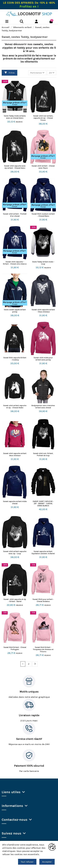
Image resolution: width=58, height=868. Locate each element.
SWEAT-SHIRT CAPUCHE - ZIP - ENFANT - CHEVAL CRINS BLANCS (43, 504)
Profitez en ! (29, 7)
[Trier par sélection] (37, 73)
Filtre (10, 73)
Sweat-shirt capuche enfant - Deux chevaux (43, 311)
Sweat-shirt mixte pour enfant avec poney (43, 359)
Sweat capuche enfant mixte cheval (15, 502)
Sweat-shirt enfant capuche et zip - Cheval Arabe (15, 407)
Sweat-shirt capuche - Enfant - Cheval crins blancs (15, 263)
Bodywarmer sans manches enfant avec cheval (43, 407)
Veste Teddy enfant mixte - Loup (43, 263)
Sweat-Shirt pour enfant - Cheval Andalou (43, 600)
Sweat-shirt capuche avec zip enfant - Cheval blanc (15, 167)
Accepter (47, 862)
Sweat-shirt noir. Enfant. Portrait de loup (43, 454)
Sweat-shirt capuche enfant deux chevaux (15, 454)
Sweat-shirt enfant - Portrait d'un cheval (15, 215)
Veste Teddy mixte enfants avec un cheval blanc (15, 117)
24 (52, 73)
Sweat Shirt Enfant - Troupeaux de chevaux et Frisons (43, 649)
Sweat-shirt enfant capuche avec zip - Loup (15, 552)
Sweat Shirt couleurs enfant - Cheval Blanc (43, 215)
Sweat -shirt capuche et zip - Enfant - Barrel (15, 600)
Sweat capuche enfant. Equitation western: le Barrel (43, 552)
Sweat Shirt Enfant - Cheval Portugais (15, 648)
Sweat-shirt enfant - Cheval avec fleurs (43, 167)
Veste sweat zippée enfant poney (15, 311)
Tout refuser (27, 862)
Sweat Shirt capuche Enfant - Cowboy (15, 359)
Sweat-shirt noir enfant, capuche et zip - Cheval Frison (43, 118)
